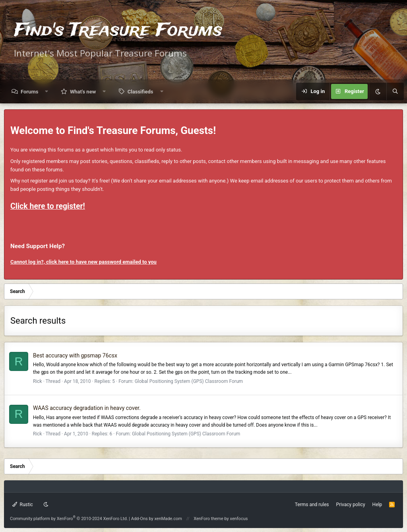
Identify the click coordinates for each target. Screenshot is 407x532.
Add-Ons (140, 519)
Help (377, 505)
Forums (29, 92)
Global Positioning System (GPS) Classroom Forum (189, 381)
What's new (83, 92)
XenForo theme (208, 519)
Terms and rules (312, 505)
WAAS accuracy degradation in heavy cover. (87, 408)
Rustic (23, 505)
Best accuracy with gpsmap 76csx (75, 355)
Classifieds (141, 92)
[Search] (395, 91)
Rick (38, 381)
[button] (47, 92)
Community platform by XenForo (69, 519)
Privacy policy (350, 505)
